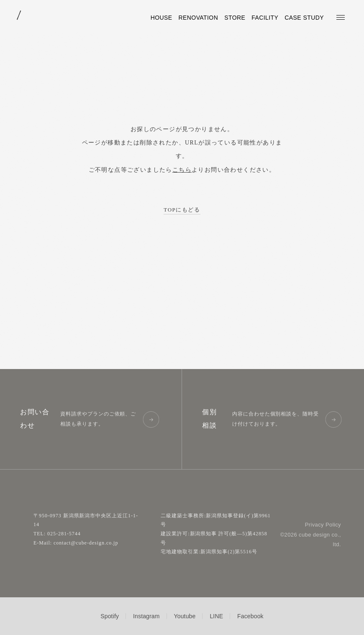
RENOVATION (199, 18)
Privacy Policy (323, 525)
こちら (182, 170)
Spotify (110, 616)
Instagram (146, 616)
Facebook (250, 616)
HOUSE (161, 18)
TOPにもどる (182, 210)
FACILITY (265, 18)
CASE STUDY (304, 18)
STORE (235, 18)
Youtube (185, 616)
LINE (216, 616)
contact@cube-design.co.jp (86, 543)
